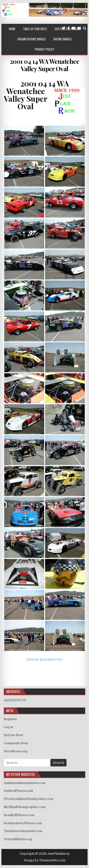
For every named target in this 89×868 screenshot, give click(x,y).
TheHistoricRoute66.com (23, 831)
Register (10, 719)
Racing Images (63, 39)
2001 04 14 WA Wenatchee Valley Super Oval (45, 65)
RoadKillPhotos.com (19, 815)
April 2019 (12, 700)
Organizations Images (32, 39)
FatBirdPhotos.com (18, 791)
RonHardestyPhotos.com (23, 823)
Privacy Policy (45, 49)
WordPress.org (16, 751)
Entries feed (13, 735)
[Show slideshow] (44, 660)
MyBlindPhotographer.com (25, 807)
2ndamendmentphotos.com (25, 783)
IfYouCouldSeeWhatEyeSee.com (28, 799)
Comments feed (16, 743)
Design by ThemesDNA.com (44, 860)
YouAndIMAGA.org (18, 839)
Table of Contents (35, 29)
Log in (8, 727)
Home (12, 29)
